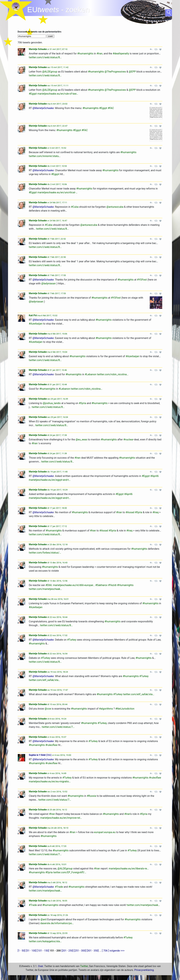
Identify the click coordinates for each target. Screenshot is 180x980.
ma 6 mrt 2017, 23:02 (57, 104)
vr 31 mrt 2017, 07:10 (57, 49)
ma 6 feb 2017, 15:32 (48, 315)
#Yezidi (112, 585)
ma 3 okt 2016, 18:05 (57, 901)
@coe (48, 709)
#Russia (91, 796)
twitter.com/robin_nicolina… (113, 374)
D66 (49, 755)
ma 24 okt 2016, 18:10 (58, 828)
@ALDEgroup (50, 72)
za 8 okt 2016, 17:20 (57, 846)
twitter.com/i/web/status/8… (45, 57)
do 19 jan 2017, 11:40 (57, 472)
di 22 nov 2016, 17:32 (57, 635)
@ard (43, 919)
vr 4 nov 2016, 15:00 (62, 755)
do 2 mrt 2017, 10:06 (57, 184)
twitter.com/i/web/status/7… (58, 727)
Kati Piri (33, 315)
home (16, 7)
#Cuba (75, 207)
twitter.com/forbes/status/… (45, 553)
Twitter (84, 966)
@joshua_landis (52, 403)
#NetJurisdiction (125, 709)
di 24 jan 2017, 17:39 (57, 435)
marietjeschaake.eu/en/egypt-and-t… (50, 480)
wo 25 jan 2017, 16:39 (58, 399)
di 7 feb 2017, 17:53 (57, 293)
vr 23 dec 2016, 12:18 (57, 544)
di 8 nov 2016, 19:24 (57, 719)
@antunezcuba (115, 207)
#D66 (49, 585)
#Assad (130, 512)
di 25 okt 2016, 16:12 (57, 810)
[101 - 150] (43, 951)
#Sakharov (101, 585)
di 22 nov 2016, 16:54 (57, 654)
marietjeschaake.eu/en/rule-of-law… (58, 94)
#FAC (111, 108)
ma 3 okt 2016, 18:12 (57, 882)
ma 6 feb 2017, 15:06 (57, 334)
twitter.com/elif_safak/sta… (44, 680)
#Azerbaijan (36, 324)
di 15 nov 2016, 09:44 (57, 704)
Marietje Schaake (38, 49)
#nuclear (128, 440)
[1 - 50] (21, 951)
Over (41, 966)
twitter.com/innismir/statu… (45, 156)
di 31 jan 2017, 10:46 (57, 370)
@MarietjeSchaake (43, 108)
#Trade (59, 887)
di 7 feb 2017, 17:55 (57, 275)
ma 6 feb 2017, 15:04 (57, 352)
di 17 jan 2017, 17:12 (57, 526)
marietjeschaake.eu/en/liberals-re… (129, 869)
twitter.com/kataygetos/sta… (45, 941)
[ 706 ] (105, 951)
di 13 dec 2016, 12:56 (57, 581)
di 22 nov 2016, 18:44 (57, 617)
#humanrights (85, 54)
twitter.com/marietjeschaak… (45, 589)
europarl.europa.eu (105, 832)
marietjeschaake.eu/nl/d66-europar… (74, 585)
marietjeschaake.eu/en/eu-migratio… (50, 781)
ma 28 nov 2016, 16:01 (58, 599)
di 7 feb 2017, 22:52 (57, 239)
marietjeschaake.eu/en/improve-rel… (61, 818)
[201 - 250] (67, 951)
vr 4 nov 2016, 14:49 (57, 773)
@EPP (132, 72)
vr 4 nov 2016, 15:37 (57, 737)
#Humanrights (125, 585)
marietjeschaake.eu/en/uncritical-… (57, 192)
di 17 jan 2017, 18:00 (57, 508)
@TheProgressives (115, 72)
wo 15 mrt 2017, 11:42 (58, 67)
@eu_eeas (81, 440)
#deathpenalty (121, 54)
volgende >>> (117, 951)
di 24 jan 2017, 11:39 (57, 453)
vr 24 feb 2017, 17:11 (57, 203)
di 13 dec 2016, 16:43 (57, 563)
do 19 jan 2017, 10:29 (57, 490)
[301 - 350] (93, 951)
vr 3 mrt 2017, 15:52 (57, 148)
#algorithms (106, 709)
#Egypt (33, 94)
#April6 (154, 476)
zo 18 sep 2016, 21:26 (58, 915)
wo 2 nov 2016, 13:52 (57, 792)
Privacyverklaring (144, 970)
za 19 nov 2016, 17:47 (58, 690)
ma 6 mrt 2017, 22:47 (57, 126)
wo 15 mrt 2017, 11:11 (58, 86)
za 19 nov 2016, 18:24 (58, 672)
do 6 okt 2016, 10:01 (57, 864)
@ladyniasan (49, 283)
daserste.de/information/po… (57, 923)
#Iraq (156, 512)
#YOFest (142, 280)
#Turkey (72, 640)
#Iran (100, 54)
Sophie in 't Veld (37, 755)
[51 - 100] (31, 951)
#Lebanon (91, 374)
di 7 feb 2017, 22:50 (57, 257)
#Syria (82, 403)
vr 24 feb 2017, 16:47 (57, 221)
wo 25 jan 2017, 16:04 (58, 417)
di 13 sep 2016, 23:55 (57, 933)
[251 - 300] (80, 951)
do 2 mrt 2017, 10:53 (57, 166)
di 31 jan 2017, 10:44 (57, 384)
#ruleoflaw (51, 745)
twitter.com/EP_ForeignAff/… (70, 872)
